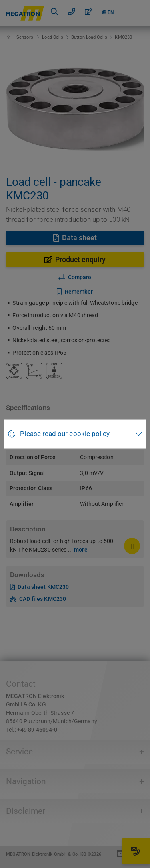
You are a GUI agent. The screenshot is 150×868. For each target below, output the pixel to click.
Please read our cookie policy (65, 434)
